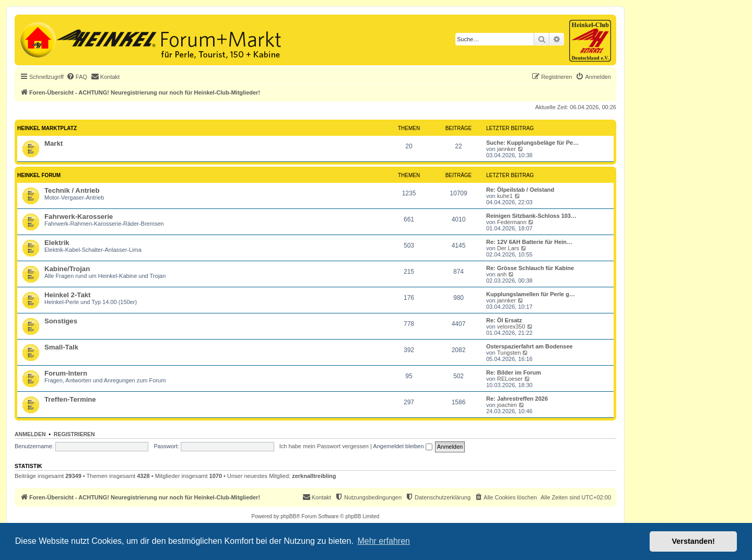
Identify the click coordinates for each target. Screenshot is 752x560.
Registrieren (74, 434)
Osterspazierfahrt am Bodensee (530, 346)
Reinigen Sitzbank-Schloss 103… (531, 216)
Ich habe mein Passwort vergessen (324, 446)
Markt (54, 143)
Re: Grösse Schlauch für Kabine (530, 268)
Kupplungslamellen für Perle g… (531, 294)
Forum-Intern (66, 373)
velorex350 (511, 326)
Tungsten (509, 353)
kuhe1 (505, 196)
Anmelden (30, 434)
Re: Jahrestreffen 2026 (517, 399)
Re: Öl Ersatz (504, 320)
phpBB (288, 516)
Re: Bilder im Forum (514, 372)
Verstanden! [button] (694, 541)
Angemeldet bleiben (402, 446)
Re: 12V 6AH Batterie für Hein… (529, 242)
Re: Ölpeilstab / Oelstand (520, 190)
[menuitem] (77, 77)
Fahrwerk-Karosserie (79, 217)
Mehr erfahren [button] (384, 541)
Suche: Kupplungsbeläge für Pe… (532, 143)
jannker (507, 149)
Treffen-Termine (70, 399)
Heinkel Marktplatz (47, 128)
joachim (507, 405)
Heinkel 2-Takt (67, 295)
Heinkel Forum (39, 175)
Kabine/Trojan (67, 269)
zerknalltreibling (314, 476)
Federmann (512, 222)
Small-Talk (61, 347)
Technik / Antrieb (72, 190)
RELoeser (510, 379)
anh (502, 274)
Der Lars (508, 248)
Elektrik (57, 243)
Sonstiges (61, 321)
